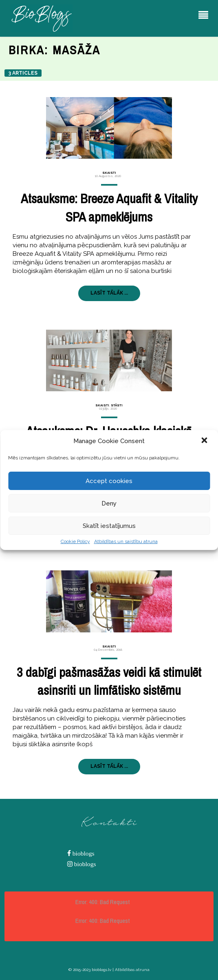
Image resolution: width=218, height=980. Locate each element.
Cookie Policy (75, 541)
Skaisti (109, 173)
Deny (109, 503)
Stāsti (117, 405)
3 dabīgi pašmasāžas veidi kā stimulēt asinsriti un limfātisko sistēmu (109, 681)
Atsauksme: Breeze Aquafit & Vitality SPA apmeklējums (109, 208)
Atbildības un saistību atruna (126, 541)
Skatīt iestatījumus (109, 526)
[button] (205, 441)
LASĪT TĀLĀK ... (109, 293)
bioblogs (83, 853)
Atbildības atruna (132, 970)
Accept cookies (109, 481)
